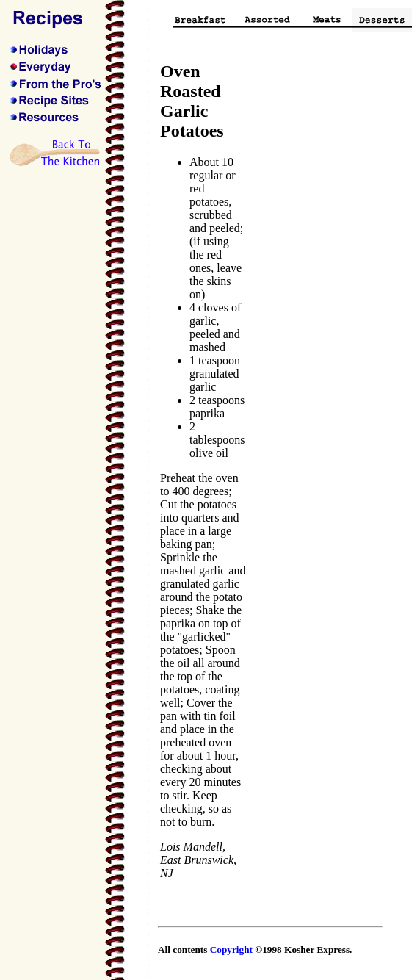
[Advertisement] (322, 282)
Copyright (231, 950)
